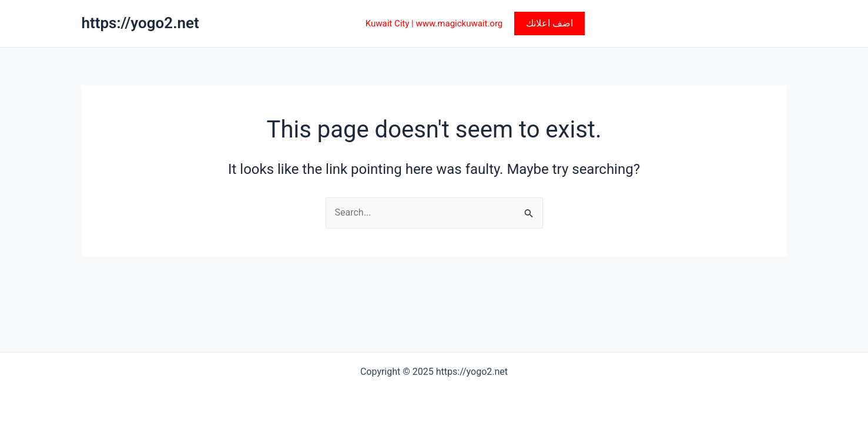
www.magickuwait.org (459, 23)
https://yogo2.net (140, 23)
